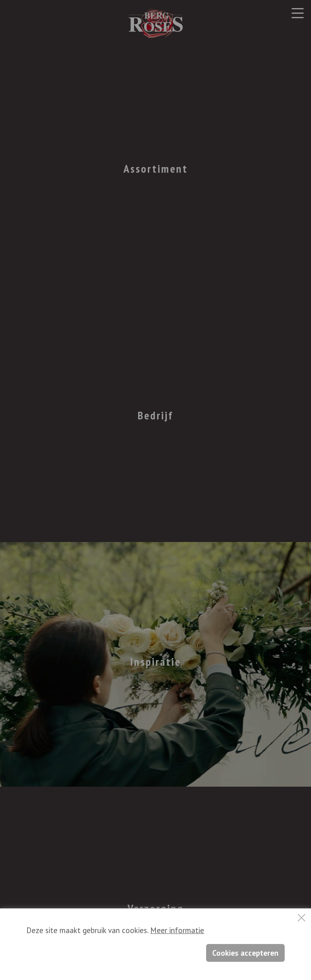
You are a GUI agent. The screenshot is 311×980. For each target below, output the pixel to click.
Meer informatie (177, 930)
